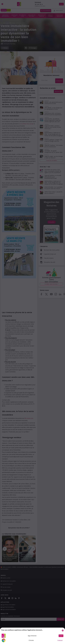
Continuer (60, 640)
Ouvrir (61, 636)
